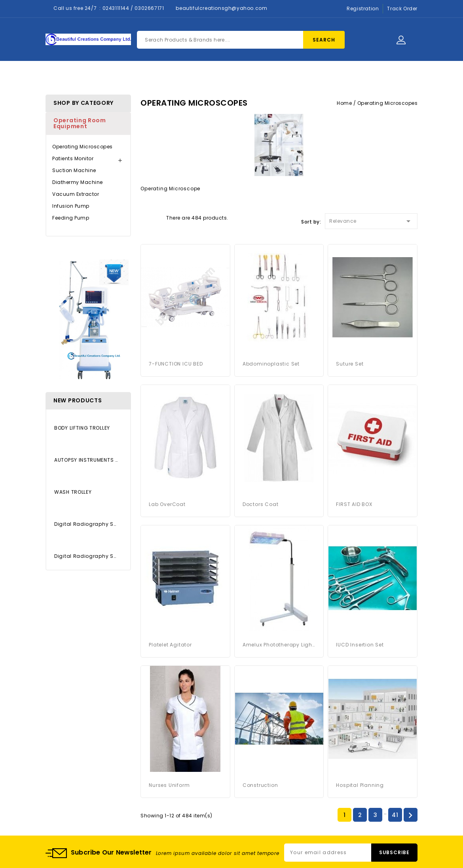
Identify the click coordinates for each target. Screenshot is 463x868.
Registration (363, 9)
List (158, 217)
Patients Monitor (73, 158)
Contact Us (261, 76)
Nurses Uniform (169, 785)
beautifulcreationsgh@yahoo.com (221, 8)
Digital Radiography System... (86, 524)
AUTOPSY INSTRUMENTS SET (86, 460)
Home (145, 76)
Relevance (371, 220)
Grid (144, 217)
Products (182, 76)
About (220, 76)
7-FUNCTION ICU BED (176, 364)
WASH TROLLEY (73, 492)
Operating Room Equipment (80, 123)
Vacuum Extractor (76, 194)
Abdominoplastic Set (271, 364)
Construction (260, 785)
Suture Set (350, 364)
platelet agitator (170, 645)
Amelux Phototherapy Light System (279, 645)
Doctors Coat (261, 504)
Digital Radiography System (86, 556)
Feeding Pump (71, 218)
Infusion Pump (71, 206)
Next (410, 815)
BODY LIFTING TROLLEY (82, 428)
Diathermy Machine (78, 182)
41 (395, 815)
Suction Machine (74, 170)
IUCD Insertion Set (360, 645)
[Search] (241, 40)
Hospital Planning (360, 785)
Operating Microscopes (83, 147)
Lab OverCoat (167, 504)
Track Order (402, 9)
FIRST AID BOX (354, 504)
